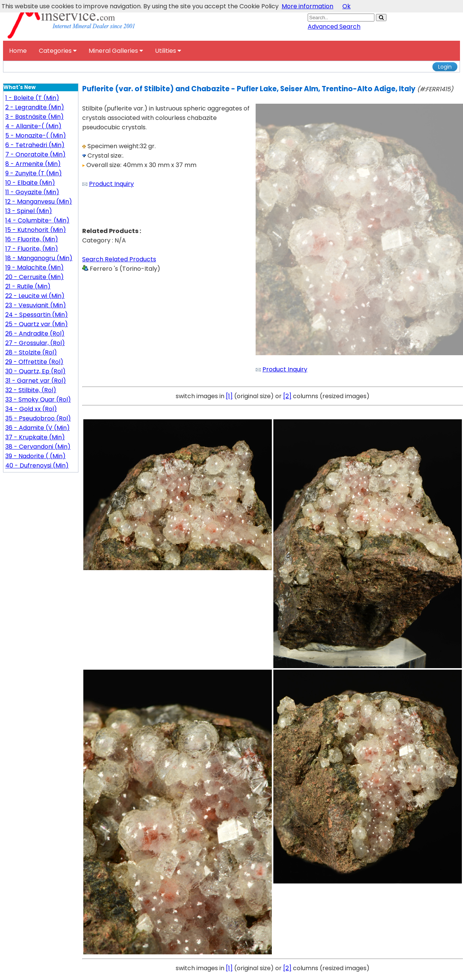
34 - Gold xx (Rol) (31, 409)
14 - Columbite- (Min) (37, 220)
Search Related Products (119, 259)
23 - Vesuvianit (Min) (36, 305)
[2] (287, 396)
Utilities (168, 51)
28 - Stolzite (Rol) (31, 352)
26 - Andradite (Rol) (35, 334)
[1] (229, 396)
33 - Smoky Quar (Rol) (38, 400)
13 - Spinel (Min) (29, 211)
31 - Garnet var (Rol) (36, 381)
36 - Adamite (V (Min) (38, 428)
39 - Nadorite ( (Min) (35, 456)
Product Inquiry (111, 184)
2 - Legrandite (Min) (35, 107)
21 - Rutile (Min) (28, 286)
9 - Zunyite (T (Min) (34, 173)
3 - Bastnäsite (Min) (34, 117)
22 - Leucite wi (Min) (35, 296)
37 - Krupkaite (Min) (35, 437)
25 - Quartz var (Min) (37, 324)
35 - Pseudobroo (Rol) (38, 418)
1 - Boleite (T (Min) (32, 98)
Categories (58, 51)
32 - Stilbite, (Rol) (31, 390)
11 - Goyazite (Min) (32, 192)
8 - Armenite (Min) (33, 164)
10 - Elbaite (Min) (30, 183)
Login (445, 67)
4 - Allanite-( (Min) (33, 126)
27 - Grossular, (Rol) (35, 343)
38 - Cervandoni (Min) (38, 447)
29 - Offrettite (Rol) (34, 362)
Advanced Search (334, 27)
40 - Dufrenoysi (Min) (37, 465)
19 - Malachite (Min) (34, 268)
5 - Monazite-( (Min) (36, 136)
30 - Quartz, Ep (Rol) (35, 371)
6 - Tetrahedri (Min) (35, 145)
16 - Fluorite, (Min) (32, 239)
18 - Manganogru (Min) (39, 258)
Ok (346, 6)
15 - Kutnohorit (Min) (36, 230)
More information (307, 6)
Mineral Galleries (116, 51)
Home (18, 51)
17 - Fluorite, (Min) (32, 249)
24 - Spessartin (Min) (37, 315)
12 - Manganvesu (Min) (39, 202)
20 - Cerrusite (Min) (34, 277)
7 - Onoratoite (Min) (35, 154)
